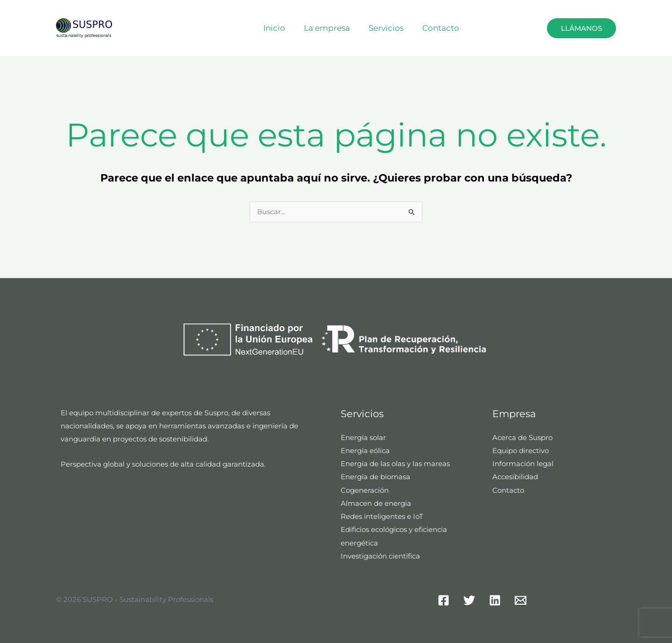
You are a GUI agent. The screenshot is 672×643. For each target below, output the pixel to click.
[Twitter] (469, 599)
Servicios (393, 28)
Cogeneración (365, 490)
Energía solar (363, 438)
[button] (525, 28)
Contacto (445, 28)
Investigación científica (380, 555)
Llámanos (581, 28)
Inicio (287, 28)
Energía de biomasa (375, 477)
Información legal (523, 464)
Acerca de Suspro (522, 438)
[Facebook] (444, 599)
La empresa (337, 28)
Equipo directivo (521, 451)
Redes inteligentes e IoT (382, 516)
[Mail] (521, 599)
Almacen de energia (376, 503)
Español (509, 28)
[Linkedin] (495, 599)
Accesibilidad (515, 477)
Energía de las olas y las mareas (395, 464)
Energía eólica (365, 451)
